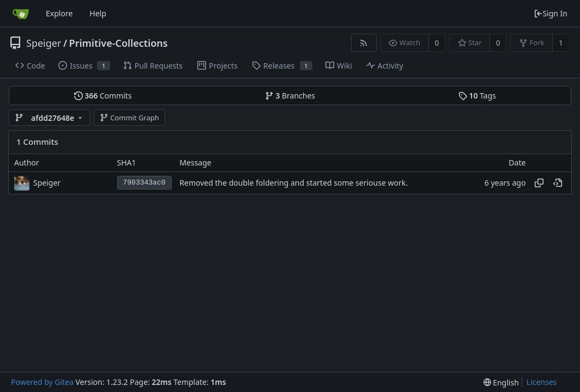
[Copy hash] (539, 183)
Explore (59, 13)
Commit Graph (129, 118)
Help (98, 13)
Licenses (542, 382)
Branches (290, 96)
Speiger (44, 43)
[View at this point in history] (558, 183)
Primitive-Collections (119, 43)
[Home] (21, 14)
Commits (103, 96)
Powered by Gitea (42, 382)
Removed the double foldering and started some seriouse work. (294, 183)
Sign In (551, 13)
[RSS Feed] (364, 43)
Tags (477, 96)
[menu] (501, 382)
